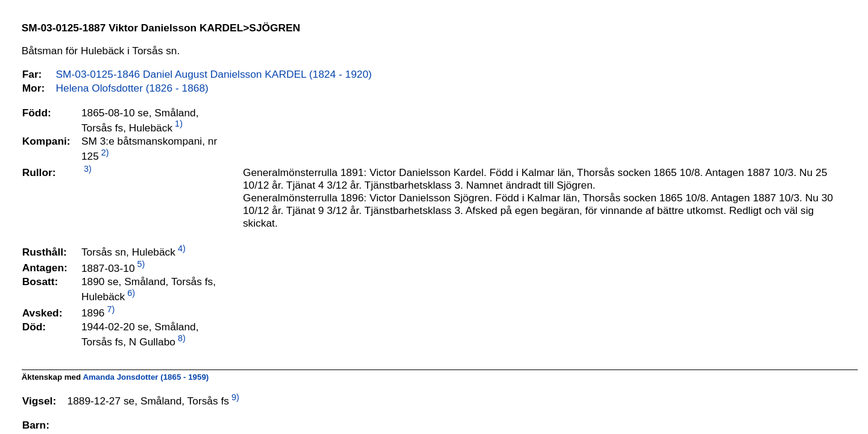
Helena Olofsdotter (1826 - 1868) (132, 88)
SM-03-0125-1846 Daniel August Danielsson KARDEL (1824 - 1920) (214, 74)
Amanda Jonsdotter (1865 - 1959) (146, 377)
